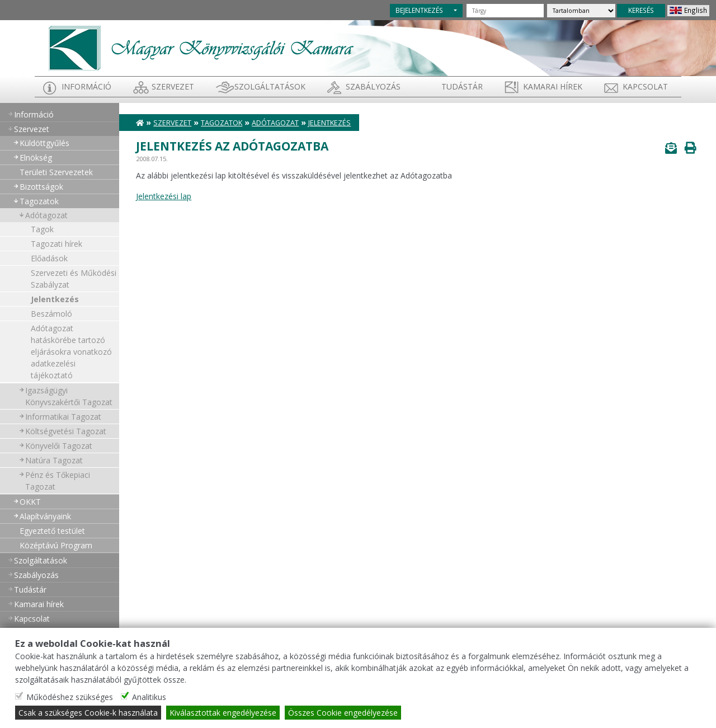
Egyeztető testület (52, 531)
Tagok (42, 229)
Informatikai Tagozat (63, 417)
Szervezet (173, 86)
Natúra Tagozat (54, 460)
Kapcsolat (645, 86)
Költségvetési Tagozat (66, 431)
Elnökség (36, 158)
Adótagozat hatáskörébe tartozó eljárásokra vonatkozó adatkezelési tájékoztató (71, 352)
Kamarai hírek (553, 86)
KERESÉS (641, 10)
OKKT (30, 502)
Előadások (49, 258)
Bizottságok (41, 187)
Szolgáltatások (270, 86)
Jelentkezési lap (164, 196)
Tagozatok (39, 201)
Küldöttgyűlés (44, 143)
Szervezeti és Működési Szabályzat (74, 279)
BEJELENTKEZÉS (419, 10)
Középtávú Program (56, 545)
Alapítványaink (45, 516)
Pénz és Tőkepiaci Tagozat (58, 481)
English (696, 10)
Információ (86, 86)
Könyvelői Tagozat (59, 446)
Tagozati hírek (56, 244)
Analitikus (149, 697)
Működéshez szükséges (70, 697)
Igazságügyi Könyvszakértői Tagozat (69, 396)
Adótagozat (46, 215)
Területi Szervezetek (56, 172)
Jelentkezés (55, 299)
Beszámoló (51, 314)
